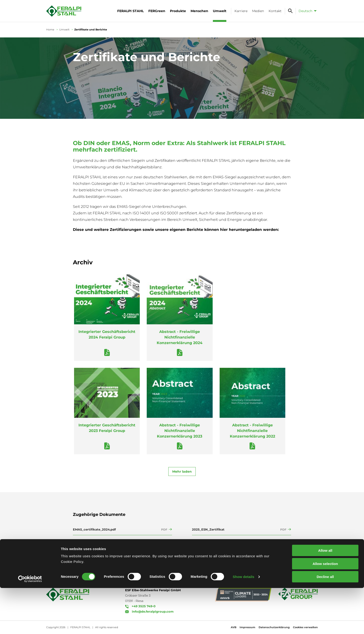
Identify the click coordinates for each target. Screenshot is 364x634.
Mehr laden (182, 471)
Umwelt (64, 30)
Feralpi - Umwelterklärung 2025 (98, 541)
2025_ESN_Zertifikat (208, 529)
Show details (244, 623)
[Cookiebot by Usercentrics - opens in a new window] (30, 625)
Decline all (325, 623)
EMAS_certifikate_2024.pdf (94, 529)
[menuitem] (307, 11)
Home (50, 30)
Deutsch (305, 11)
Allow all (325, 596)
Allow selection (325, 610)
